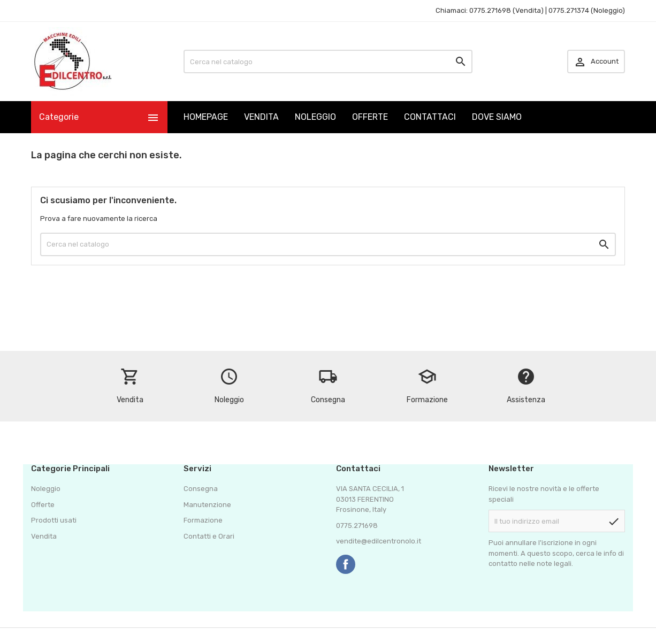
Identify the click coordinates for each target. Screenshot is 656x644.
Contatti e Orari (209, 536)
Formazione (203, 520)
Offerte (43, 505)
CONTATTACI (430, 117)
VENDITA (261, 117)
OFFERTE (370, 117)
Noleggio (46, 489)
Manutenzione (207, 505)
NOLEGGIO (315, 117)
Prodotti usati (54, 520)
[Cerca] (328, 62)
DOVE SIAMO (497, 117)
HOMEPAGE (206, 117)
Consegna (201, 489)
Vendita (44, 536)
